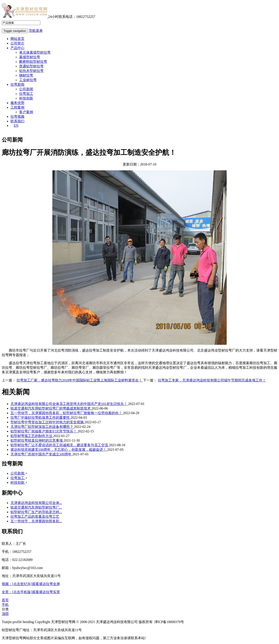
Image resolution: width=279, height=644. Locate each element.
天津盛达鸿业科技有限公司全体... (36, 503)
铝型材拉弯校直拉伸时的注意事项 (37, 440)
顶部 (5, 614)
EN (16, 126)
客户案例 (26, 112)
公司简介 (17, 43)
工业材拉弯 (28, 80)
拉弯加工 (26, 94)
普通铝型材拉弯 (31, 66)
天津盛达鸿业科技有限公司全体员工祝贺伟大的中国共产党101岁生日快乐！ (69, 404)
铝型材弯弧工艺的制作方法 (32, 436)
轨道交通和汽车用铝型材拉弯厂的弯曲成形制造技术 (51, 408)
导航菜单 (36, 31)
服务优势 (17, 103)
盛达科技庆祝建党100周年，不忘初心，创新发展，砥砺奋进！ (59, 450)
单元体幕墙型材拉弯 (35, 52)
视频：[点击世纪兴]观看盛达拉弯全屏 (31, 584)
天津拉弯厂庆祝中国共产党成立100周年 (41, 454)
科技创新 (26, 98)
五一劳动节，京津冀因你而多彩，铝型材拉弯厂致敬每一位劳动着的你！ (67, 413)
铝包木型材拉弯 (31, 71)
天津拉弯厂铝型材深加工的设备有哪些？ (42, 427)
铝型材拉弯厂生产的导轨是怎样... (36, 512)
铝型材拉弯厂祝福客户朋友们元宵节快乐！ (44, 431)
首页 (5, 600)
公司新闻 (26, 89)
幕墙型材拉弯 (30, 57)
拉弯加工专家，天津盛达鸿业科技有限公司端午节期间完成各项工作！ (212, 380)
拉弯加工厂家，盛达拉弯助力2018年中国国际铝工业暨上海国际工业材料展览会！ (80, 380)
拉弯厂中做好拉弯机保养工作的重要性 (41, 418)
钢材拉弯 (26, 75)
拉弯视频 (17, 117)
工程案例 (17, 107)
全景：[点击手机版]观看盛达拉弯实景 (31, 592)
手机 (5, 605)
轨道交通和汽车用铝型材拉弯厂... (36, 507)
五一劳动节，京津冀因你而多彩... (36, 521)
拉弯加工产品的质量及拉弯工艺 (35, 517)
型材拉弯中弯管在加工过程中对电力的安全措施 (48, 422)
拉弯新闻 (17, 85)
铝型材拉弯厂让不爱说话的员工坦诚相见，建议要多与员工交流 (60, 445)
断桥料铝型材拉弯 (33, 62)
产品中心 (17, 48)
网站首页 (17, 39)
